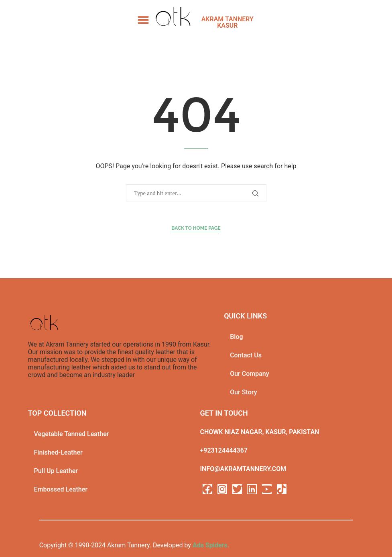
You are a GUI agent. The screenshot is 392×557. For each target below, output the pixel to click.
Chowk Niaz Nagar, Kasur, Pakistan (260, 432)
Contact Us (246, 355)
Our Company (250, 374)
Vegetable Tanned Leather (72, 434)
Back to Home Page (196, 228)
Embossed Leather (61, 489)
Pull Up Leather (56, 471)
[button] (143, 20)
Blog (236, 337)
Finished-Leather (58, 452)
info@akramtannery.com (243, 469)
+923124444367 (224, 450)
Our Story (244, 392)
